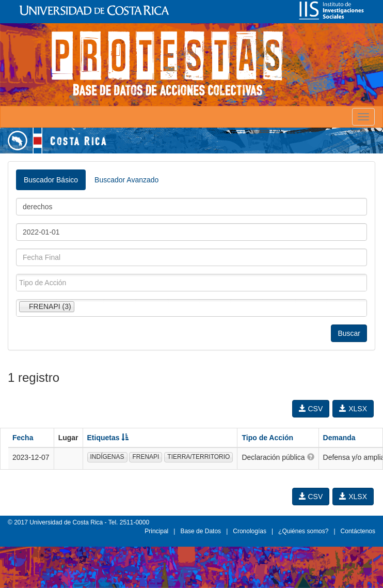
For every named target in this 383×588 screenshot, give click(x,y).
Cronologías (250, 531)
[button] (311, 457)
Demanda (339, 438)
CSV (311, 409)
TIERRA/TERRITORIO (198, 457)
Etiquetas (108, 438)
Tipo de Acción (267, 438)
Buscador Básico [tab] (51, 180)
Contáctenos (358, 531)
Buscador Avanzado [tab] (126, 180)
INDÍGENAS (107, 457)
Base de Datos (201, 531)
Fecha (23, 438)
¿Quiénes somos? (303, 531)
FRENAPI (146, 457)
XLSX (353, 409)
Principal (156, 531)
